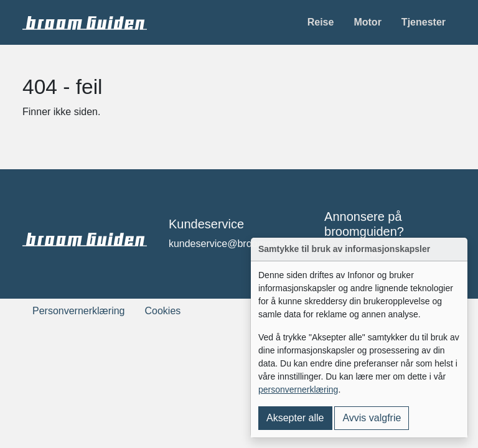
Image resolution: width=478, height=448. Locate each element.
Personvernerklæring (79, 311)
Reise (321, 22)
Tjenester (424, 22)
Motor (367, 22)
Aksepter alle (295, 418)
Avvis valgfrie (372, 418)
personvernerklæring (298, 390)
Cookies (163, 311)
